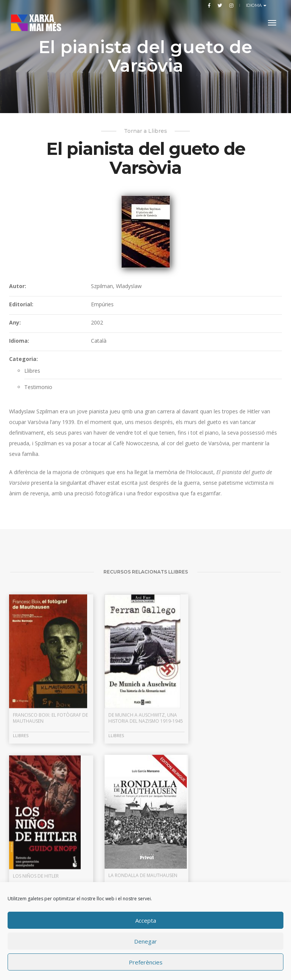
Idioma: (19, 341)
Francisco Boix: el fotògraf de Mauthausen (50, 815)
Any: (15, 322)
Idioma (255, 5)
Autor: (18, 286)
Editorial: (21, 304)
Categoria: (23, 359)
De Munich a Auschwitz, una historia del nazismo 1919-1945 (145, 815)
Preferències (146, 962)
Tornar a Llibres (145, 131)
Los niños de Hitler (225, 812)
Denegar (145, 941)
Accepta (146, 920)
